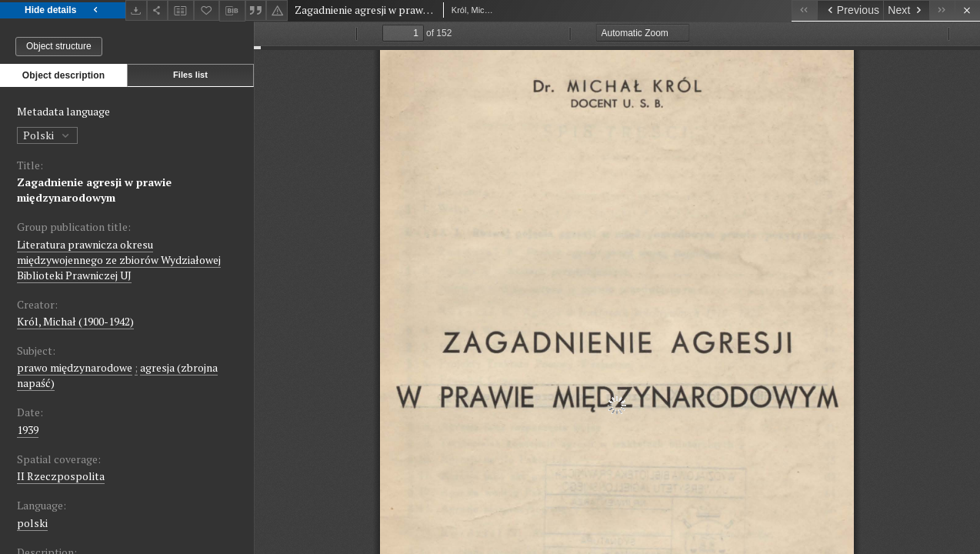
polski (32, 523)
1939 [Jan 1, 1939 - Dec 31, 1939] (28, 430)
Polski (47, 135)
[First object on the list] (804, 10)
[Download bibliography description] (232, 11)
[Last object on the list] (942, 10)
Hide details (63, 10)
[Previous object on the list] (850, 10)
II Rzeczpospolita (61, 476)
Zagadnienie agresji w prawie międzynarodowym (94, 190)
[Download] (136, 10)
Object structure (59, 46)
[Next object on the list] (906, 10)
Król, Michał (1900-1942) (75, 321)
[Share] (158, 10)
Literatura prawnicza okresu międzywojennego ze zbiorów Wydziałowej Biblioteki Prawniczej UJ (119, 260)
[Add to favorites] (207, 10)
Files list (190, 75)
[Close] (967, 10)
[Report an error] (277, 10)
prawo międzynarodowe (75, 367)
